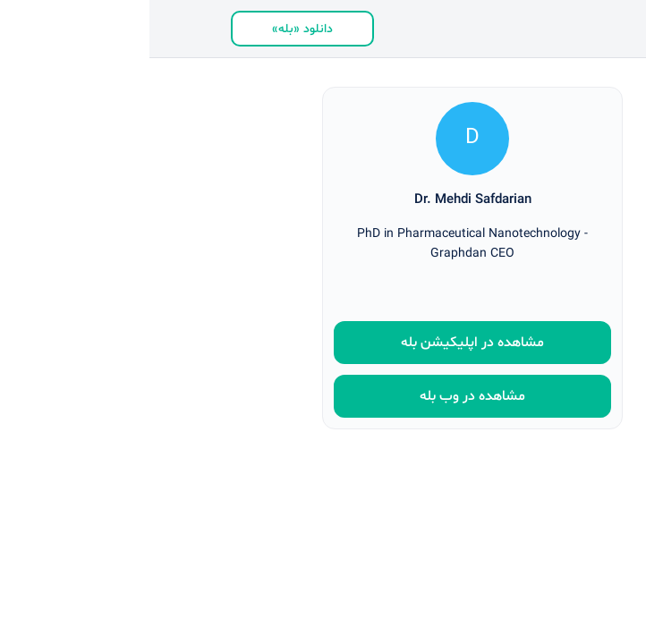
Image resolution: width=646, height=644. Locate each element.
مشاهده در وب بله (323, 396)
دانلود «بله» (153, 29)
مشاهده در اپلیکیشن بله (323, 343)
